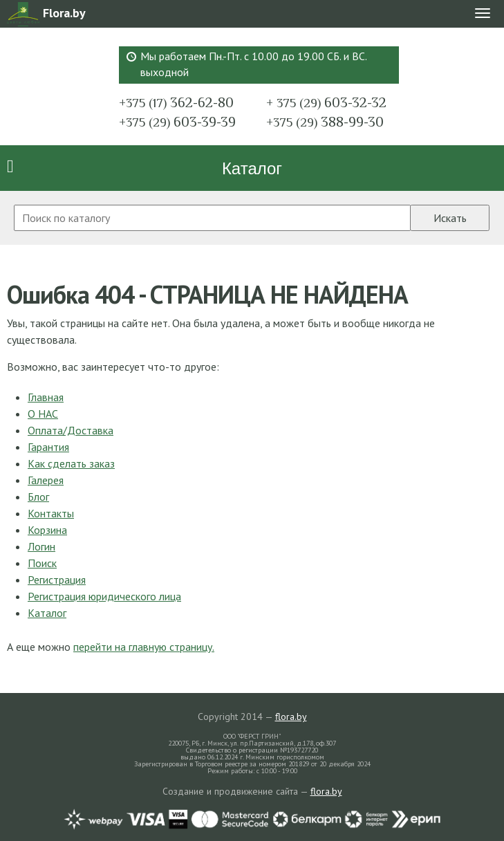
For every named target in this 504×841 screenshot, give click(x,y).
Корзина (47, 530)
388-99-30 (325, 122)
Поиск (42, 563)
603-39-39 (177, 122)
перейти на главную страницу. (144, 647)
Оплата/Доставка (71, 430)
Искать (450, 218)
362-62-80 (176, 102)
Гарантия (48, 447)
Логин (41, 546)
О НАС (43, 414)
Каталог (252, 168)
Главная (46, 397)
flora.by (291, 717)
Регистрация (57, 580)
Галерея (46, 480)
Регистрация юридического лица (104, 596)
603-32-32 (326, 102)
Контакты (51, 513)
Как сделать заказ (71, 463)
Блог (38, 497)
